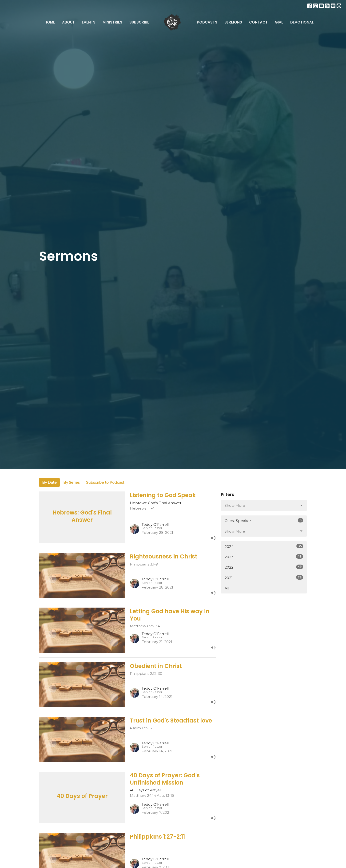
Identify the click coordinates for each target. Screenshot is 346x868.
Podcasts (207, 22)
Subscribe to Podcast (105, 482)
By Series (71, 482)
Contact (258, 22)
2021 (264, 578)
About (68, 22)
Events (89, 22)
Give (279, 22)
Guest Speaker (264, 520)
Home (50, 22)
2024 (264, 546)
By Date (49, 482)
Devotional (302, 22)
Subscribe (139, 22)
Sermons (233, 22)
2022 (264, 567)
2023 (264, 557)
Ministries (112, 22)
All (227, 588)
